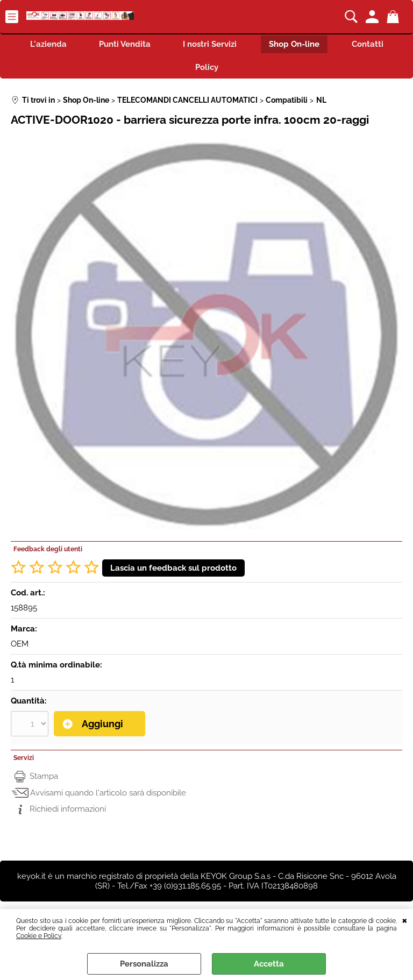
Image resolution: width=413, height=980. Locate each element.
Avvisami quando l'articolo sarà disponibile (108, 793)
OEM (20, 644)
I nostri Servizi (210, 44)
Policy (207, 67)
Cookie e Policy (39, 936)
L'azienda (48, 44)
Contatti (368, 44)
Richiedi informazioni (68, 809)
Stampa (44, 776)
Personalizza (144, 964)
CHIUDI (405, 920)
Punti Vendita (125, 44)
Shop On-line (294, 44)
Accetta (269, 964)
